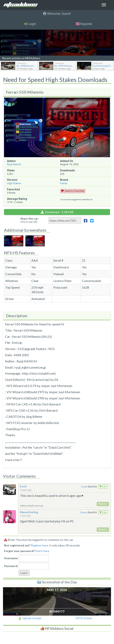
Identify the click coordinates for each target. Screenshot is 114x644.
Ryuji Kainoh (14, 164)
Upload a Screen (30, 618)
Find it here (42, 551)
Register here (40, 545)
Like (103, 487)
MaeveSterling (29, 512)
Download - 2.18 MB (59, 212)
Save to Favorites (75, 191)
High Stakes (14, 183)
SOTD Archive (84, 618)
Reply (103, 504)
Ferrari (64, 183)
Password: (11, 566)
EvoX (23, 486)
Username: (11, 558)
